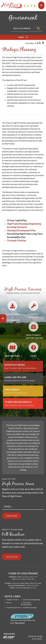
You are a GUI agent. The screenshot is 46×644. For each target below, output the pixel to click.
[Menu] (41, 5)
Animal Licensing (30, 608)
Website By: (9, 634)
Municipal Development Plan (21, 230)
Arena (9, 603)
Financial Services (14, 608)
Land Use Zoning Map (32, 600)
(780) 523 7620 (32, 585)
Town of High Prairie (11, 6)
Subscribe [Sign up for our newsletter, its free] (12, 516)
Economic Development (26, 604)
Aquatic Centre (13, 600)
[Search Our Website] (26, 28)
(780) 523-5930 (35, 583)
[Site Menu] (23, 37)
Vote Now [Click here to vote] (12, 557)
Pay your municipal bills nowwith (23, 619)
